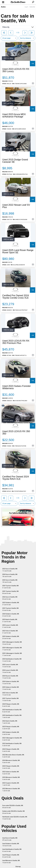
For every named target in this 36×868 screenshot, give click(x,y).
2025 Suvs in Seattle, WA (10, 581)
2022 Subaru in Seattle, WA (11, 773)
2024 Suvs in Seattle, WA (10, 575)
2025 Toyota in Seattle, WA (10, 592)
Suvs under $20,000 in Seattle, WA (13, 807)
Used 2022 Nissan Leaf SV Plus (16, 206)
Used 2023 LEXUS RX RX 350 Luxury (16, 70)
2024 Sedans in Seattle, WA (11, 615)
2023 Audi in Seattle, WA (10, 621)
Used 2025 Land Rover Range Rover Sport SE (18, 251)
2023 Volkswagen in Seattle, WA (12, 643)
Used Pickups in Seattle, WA (11, 856)
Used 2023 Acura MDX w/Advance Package (14, 115)
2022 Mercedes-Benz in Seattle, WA (13, 756)
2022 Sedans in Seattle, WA (11, 733)
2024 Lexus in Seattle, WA (10, 671)
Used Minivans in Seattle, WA (11, 862)
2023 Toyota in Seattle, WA (10, 609)
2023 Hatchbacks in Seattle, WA (12, 711)
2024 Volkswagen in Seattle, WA (12, 649)
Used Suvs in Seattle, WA (10, 839)
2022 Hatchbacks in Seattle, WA (12, 745)
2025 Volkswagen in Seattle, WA (12, 654)
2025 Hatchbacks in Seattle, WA (12, 716)
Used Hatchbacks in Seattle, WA (12, 850)
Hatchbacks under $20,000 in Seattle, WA (15, 818)
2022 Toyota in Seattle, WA (10, 699)
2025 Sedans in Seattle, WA (11, 637)
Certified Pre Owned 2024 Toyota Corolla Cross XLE (16, 297)
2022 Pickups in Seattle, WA (11, 750)
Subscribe (32, 7)
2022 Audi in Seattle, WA (10, 722)
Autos (3, 7)
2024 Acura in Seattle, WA (10, 677)
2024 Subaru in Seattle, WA (11, 683)
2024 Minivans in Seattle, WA (11, 761)
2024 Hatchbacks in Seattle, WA (12, 660)
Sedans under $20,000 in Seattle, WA (13, 812)
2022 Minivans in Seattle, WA (11, 790)
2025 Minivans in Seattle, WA (11, 778)
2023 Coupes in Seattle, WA (11, 784)
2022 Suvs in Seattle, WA (10, 598)
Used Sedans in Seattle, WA (11, 845)
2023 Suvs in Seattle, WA (10, 570)
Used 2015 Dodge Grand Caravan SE (15, 161)
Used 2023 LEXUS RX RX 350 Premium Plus (16, 342)
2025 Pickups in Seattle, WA (11, 767)
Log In (26, 7)
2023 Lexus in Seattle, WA (10, 626)
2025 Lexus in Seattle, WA (10, 666)
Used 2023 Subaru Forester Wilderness (17, 387)
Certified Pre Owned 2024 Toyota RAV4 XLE (16, 478)
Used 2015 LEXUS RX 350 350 (16, 432)
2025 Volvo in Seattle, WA (10, 694)
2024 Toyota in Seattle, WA (10, 587)
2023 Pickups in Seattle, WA (11, 728)
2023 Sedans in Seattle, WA (11, 604)
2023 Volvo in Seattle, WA (10, 632)
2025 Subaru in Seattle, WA (11, 688)
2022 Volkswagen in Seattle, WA (12, 739)
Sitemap (18, 867)
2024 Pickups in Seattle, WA (11, 705)
